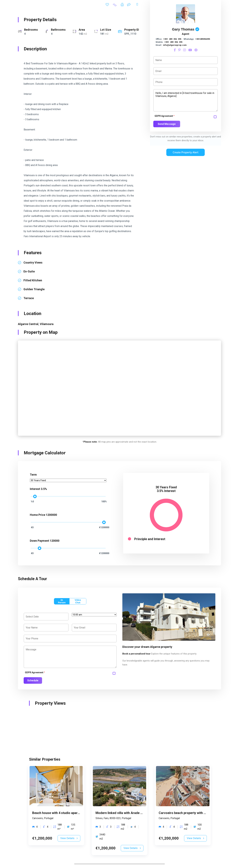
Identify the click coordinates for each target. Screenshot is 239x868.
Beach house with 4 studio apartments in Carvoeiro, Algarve (76, 813)
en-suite (29, 271)
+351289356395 (203, 39)
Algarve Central (28, 324)
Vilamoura (47, 324)
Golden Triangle (34, 289)
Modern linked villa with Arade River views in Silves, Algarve (139, 813)
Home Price (38, 515)
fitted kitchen (33, 280)
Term (33, 475)
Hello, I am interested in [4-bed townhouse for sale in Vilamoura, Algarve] (186, 100)
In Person (62, 601)
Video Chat (78, 601)
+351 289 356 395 (172, 39)
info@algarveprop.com (175, 45)
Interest (35, 489)
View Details (69, 838)
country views (33, 263)
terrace (29, 298)
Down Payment (40, 541)
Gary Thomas (183, 29)
